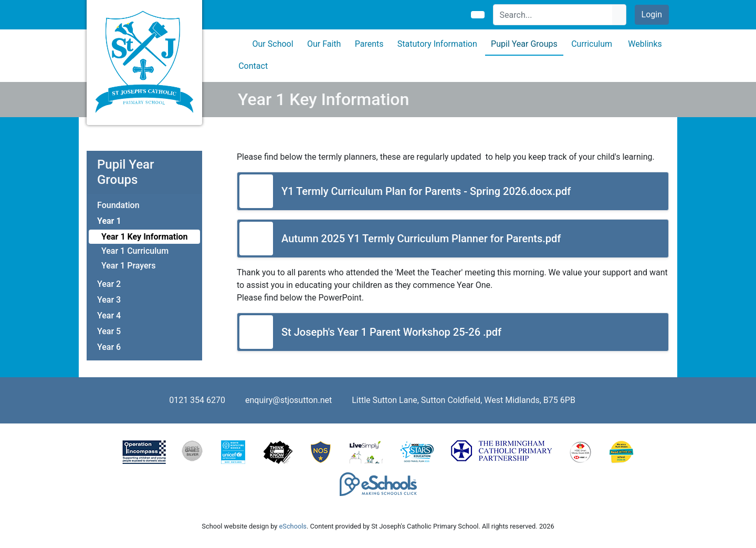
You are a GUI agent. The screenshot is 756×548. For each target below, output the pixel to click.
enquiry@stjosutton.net (288, 400)
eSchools (293, 526)
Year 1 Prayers (128, 266)
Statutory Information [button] (437, 44)
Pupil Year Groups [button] (524, 44)
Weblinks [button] (645, 44)
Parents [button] (369, 44)
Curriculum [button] (592, 44)
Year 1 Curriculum (135, 251)
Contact (253, 66)
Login (652, 14)
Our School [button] (273, 44)
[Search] (553, 15)
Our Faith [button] (324, 44)
